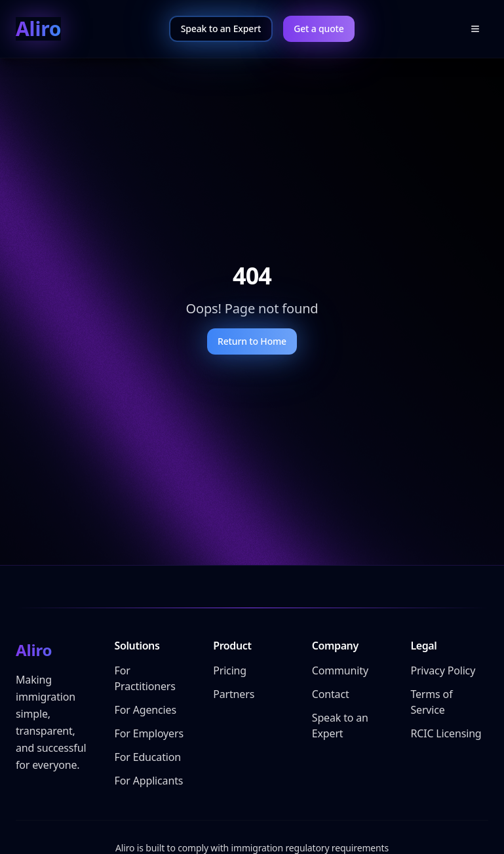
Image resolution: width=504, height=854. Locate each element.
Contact (331, 694)
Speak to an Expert (221, 29)
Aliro (38, 29)
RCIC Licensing (446, 733)
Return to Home (252, 341)
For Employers (149, 733)
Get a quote (319, 29)
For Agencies (145, 710)
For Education (148, 757)
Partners (234, 694)
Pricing (230, 670)
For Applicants (149, 781)
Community (340, 670)
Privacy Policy (443, 670)
